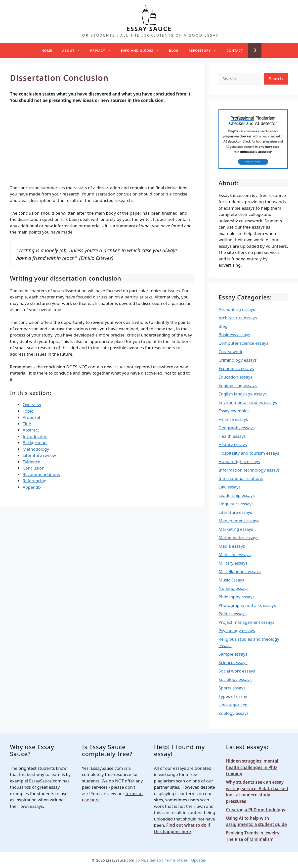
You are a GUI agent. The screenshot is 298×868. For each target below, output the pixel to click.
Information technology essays (249, 470)
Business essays (234, 335)
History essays (233, 445)
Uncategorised (233, 705)
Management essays (239, 521)
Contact (235, 50)
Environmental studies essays (248, 402)
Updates (198, 860)
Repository (205, 50)
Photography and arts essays (247, 605)
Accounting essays (237, 309)
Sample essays (233, 654)
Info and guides (142, 50)
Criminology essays (238, 360)
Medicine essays (234, 555)
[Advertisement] (102, 145)
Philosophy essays (236, 597)
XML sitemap (149, 860)
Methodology (36, 449)
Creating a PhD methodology (256, 810)
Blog (174, 50)
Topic (28, 411)
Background (35, 443)
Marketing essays (236, 529)
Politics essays (233, 614)
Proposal (31, 417)
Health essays (232, 436)
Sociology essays (235, 679)
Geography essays (236, 428)
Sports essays (232, 688)
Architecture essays (238, 318)
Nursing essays (234, 588)
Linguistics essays (236, 504)
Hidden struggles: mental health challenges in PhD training (252, 767)
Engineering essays (238, 385)
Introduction (35, 436)
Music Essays (231, 580)
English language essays (243, 394)
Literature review (39, 455)
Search (276, 79)
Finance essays (233, 419)
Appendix (32, 487)
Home (47, 50)
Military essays (233, 563)
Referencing (35, 481)
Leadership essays (236, 495)
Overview (32, 405)
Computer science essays (243, 343)
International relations (241, 478)
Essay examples (234, 411)
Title (27, 424)
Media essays (232, 546)
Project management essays (246, 622)
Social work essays (237, 671)
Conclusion (34, 468)
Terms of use (176, 860)
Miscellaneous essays (240, 571)
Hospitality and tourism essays (249, 453)
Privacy (103, 50)
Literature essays (235, 512)
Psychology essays (237, 631)
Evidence (31, 462)
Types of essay (233, 696)
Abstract (31, 430)
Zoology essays (234, 713)
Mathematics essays (238, 538)
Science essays (233, 662)
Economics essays (236, 368)
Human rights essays (239, 461)
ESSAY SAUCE (149, 29)
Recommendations (41, 474)
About (74, 50)
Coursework (230, 352)
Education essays (235, 377)
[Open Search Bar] (255, 50)
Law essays (229, 487)
